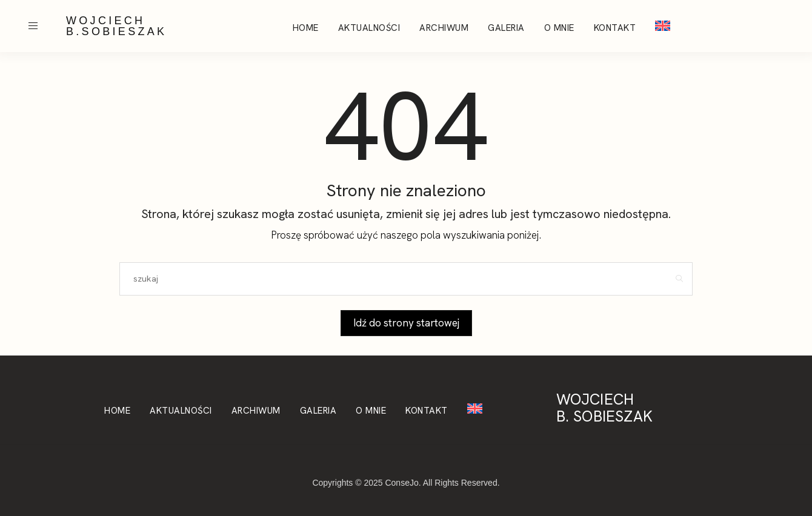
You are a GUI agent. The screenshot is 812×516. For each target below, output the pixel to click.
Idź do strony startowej (406, 323)
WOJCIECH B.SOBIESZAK (116, 26)
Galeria (506, 28)
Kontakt (615, 28)
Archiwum (444, 28)
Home (306, 28)
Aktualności (369, 28)
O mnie (559, 28)
